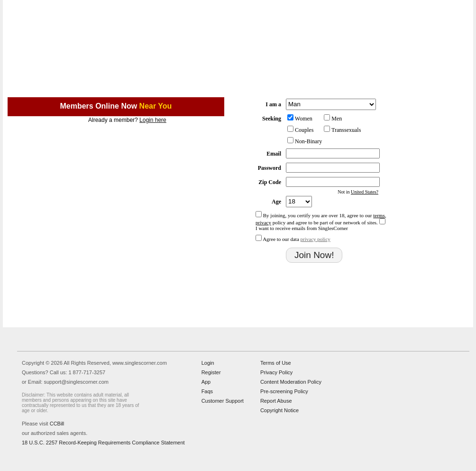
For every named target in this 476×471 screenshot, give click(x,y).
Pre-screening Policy (284, 391)
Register (211, 372)
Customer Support (223, 401)
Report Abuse (276, 401)
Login (208, 363)
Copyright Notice (279, 410)
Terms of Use (276, 363)
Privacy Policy (276, 372)
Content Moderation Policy (291, 382)
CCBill (57, 424)
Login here (153, 120)
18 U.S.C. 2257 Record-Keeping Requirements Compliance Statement (103, 443)
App (206, 382)
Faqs (207, 391)
